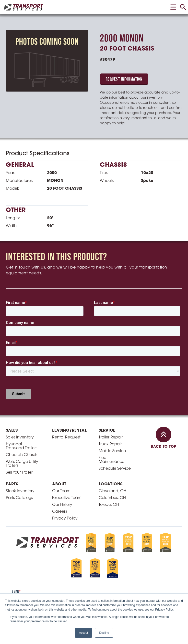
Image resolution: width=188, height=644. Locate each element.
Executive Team (67, 498)
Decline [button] (104, 633)
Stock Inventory (20, 491)
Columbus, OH (112, 498)
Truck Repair (110, 444)
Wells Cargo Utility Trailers (22, 464)
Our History (62, 505)
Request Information (124, 79)
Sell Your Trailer (19, 473)
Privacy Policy (65, 519)
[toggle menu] (173, 7)
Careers (59, 512)
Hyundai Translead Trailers (22, 446)
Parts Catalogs (19, 498)
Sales (12, 431)
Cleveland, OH (112, 491)
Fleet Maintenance (112, 460)
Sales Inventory (20, 437)
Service (107, 431)
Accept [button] (84, 633)
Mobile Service (112, 451)
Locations (111, 484)
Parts (12, 484)
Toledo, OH (109, 505)
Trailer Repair (111, 437)
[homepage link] (23, 7)
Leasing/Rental (69, 431)
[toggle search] (183, 7)
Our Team (61, 491)
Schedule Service (115, 469)
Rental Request (66, 437)
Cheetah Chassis (22, 455)
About (59, 484)
